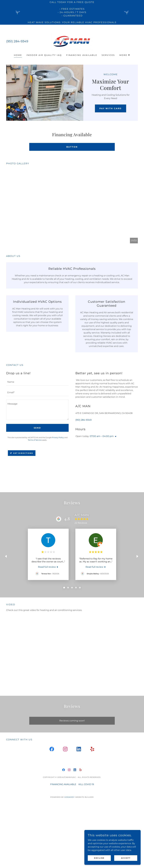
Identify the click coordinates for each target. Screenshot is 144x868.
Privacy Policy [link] (58, 437)
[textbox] (37, 382)
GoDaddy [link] (70, 797)
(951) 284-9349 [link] (17, 41)
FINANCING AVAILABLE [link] (82, 55)
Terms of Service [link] (35, 440)
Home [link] (18, 55)
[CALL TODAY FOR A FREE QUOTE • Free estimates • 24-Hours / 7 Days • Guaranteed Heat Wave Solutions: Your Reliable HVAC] (72, 12)
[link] (72, 41)
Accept (126, 858)
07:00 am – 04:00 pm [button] (102, 436)
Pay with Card (111, 108)
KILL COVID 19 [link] (86, 784)
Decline (99, 858)
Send (37, 428)
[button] (125, 55)
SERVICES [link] (108, 55)
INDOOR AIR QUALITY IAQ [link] (44, 55)
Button (72, 147)
